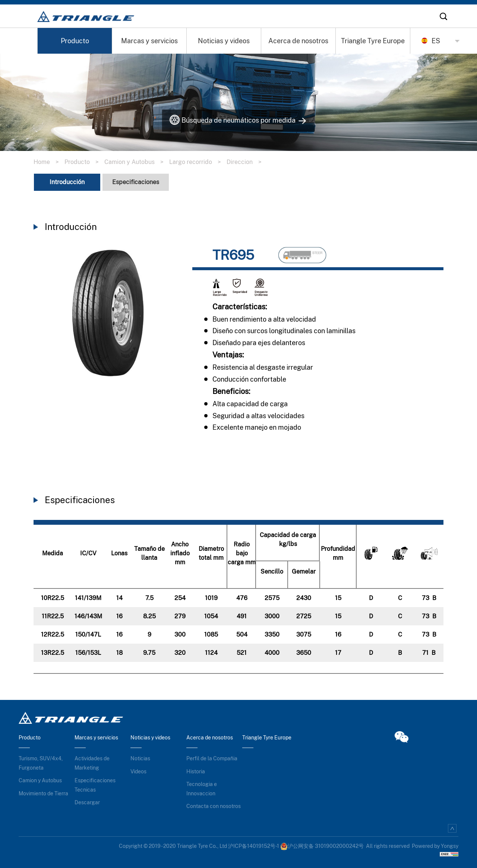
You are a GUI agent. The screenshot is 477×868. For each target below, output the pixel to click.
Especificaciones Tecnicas (95, 783)
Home (49, 160)
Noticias (140, 757)
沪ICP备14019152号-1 (254, 844)
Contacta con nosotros (214, 804)
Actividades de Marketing (92, 761)
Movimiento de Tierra (43, 792)
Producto (75, 41)
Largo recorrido (198, 160)
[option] (108, 315)
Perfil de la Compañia (212, 757)
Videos (138, 770)
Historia (196, 770)
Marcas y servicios (149, 41)
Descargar (87, 801)
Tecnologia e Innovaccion (202, 787)
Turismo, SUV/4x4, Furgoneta (41, 761)
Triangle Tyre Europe (373, 41)
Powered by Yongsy (435, 844)
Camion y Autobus (137, 160)
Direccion (247, 160)
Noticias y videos (224, 41)
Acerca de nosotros (298, 41)
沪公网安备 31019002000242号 (322, 844)
